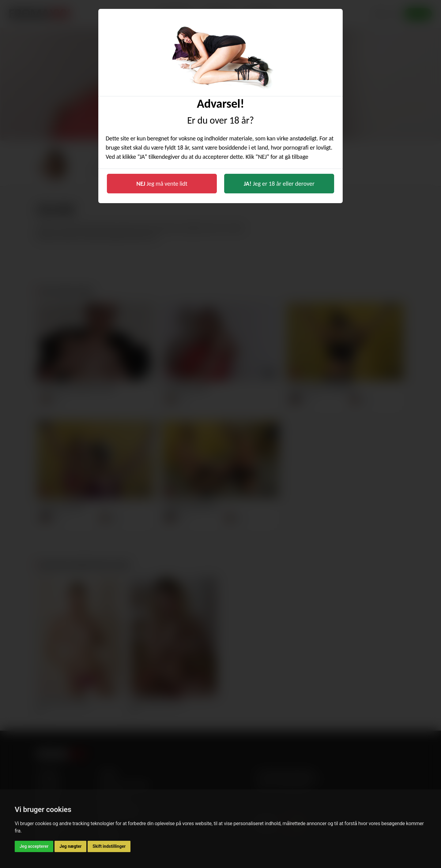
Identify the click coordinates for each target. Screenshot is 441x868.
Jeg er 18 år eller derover (279, 184)
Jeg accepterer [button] (34, 846)
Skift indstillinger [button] (109, 846)
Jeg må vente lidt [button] (162, 184)
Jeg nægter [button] (70, 846)
